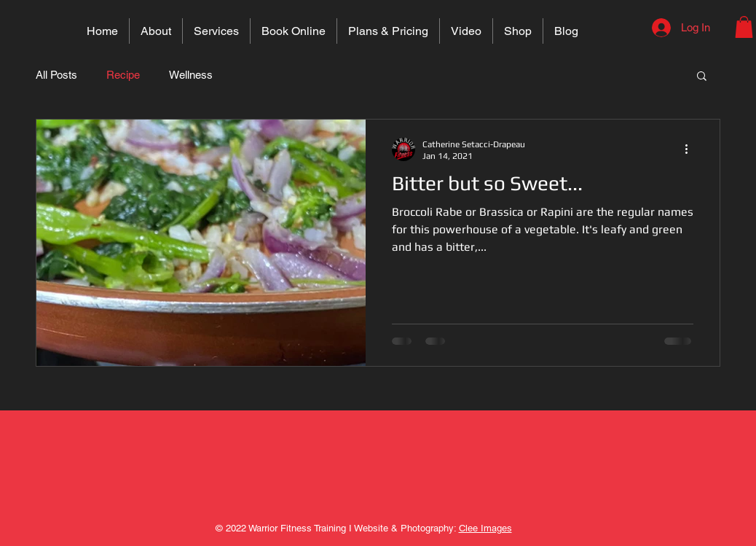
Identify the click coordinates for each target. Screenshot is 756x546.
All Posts (56, 75)
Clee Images (485, 528)
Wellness (191, 75)
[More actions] (691, 149)
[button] (744, 27)
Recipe (123, 75)
